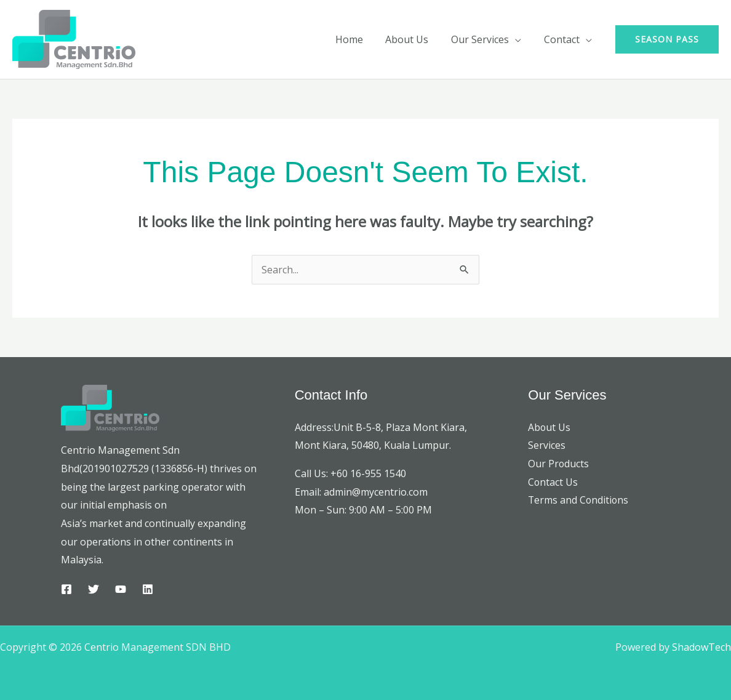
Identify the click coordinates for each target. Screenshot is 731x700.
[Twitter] (94, 589)
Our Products (559, 464)
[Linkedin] (148, 589)
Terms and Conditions (579, 500)
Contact (563, 39)
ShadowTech (701, 647)
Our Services (484, 39)
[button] (667, 39)
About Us (414, 39)
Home (359, 39)
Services (547, 445)
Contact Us (553, 482)
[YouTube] (121, 589)
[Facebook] (66, 589)
